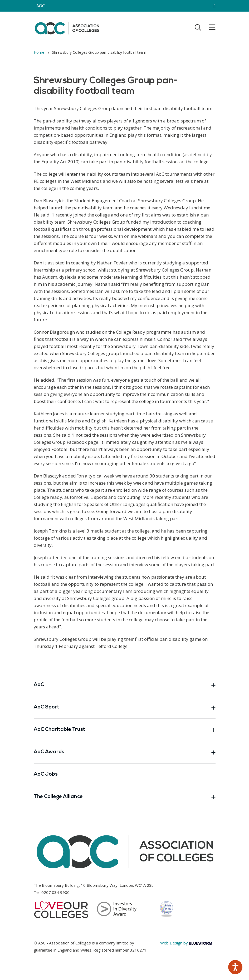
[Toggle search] (198, 27)
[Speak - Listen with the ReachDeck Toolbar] (235, 967)
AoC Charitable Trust (125, 730)
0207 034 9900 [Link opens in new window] (55, 892)
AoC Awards (125, 752)
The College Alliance (125, 797)
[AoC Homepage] (67, 27)
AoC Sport (125, 707)
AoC (125, 685)
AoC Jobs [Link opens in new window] (46, 774)
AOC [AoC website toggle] (41, 6)
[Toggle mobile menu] (209, 27)
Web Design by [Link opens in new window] (186, 943)
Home (40, 52)
